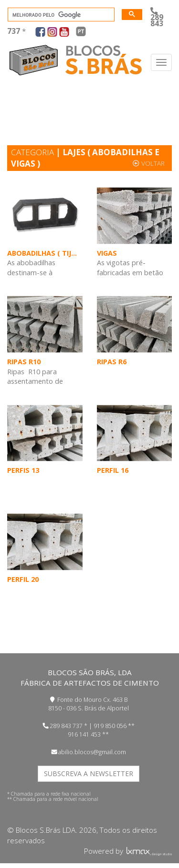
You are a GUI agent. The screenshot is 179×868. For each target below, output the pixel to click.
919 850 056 (110, 726)
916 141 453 (84, 734)
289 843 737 (66, 726)
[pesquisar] (60, 15)
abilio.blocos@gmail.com (92, 752)
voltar (149, 163)
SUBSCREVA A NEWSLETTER (89, 773)
